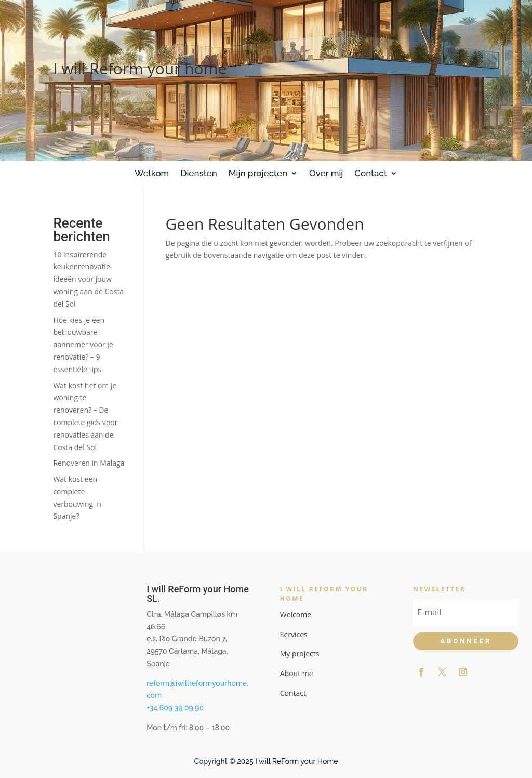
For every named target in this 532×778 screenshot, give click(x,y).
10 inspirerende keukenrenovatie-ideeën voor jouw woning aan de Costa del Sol (88, 279)
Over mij (326, 173)
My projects (300, 654)
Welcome (296, 615)
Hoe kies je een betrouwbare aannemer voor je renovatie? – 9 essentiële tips (83, 345)
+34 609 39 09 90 (175, 708)
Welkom (152, 173)
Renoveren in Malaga (89, 463)
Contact (371, 173)
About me (297, 673)
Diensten (198, 173)
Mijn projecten (258, 173)
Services (294, 634)
